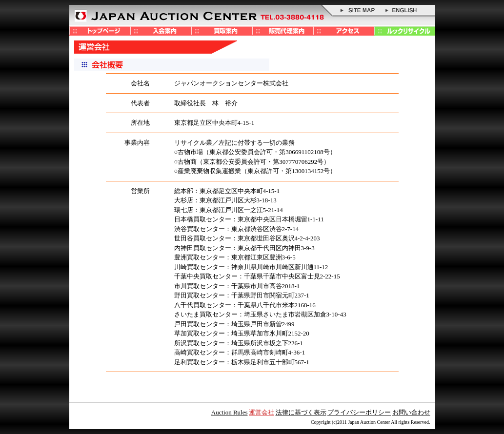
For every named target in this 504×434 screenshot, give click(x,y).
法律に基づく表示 (301, 412)
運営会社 (262, 412)
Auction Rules (230, 412)
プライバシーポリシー (359, 412)
